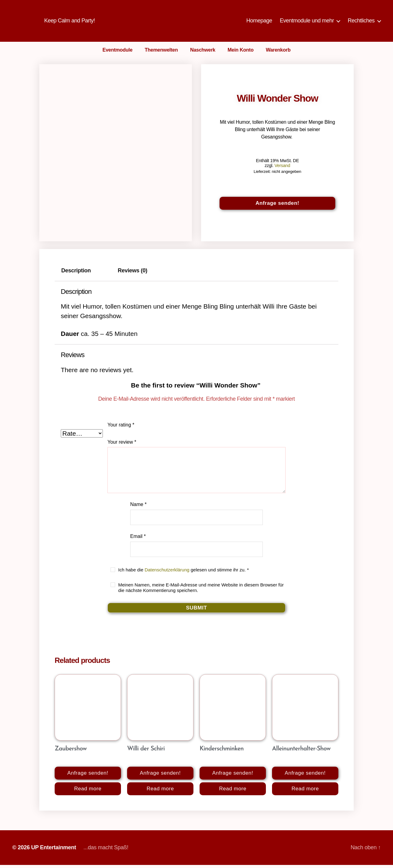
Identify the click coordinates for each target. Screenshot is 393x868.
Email (138, 539)
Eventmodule (118, 53)
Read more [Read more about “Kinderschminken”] (233, 792)
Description (76, 274)
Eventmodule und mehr (307, 22)
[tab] (76, 274)
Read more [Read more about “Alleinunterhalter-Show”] (305, 792)
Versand (282, 169)
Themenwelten (161, 53)
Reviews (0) (133, 274)
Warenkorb (278, 53)
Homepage (259, 22)
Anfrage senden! (277, 206)
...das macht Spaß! (106, 850)
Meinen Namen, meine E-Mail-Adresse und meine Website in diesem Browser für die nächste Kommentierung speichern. (201, 591)
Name (138, 507)
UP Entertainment (53, 850)
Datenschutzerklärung (167, 573)
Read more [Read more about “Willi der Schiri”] (160, 792)
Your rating (121, 428)
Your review (122, 445)
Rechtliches (361, 22)
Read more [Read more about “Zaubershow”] (88, 792)
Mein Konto (240, 53)
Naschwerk (203, 53)
